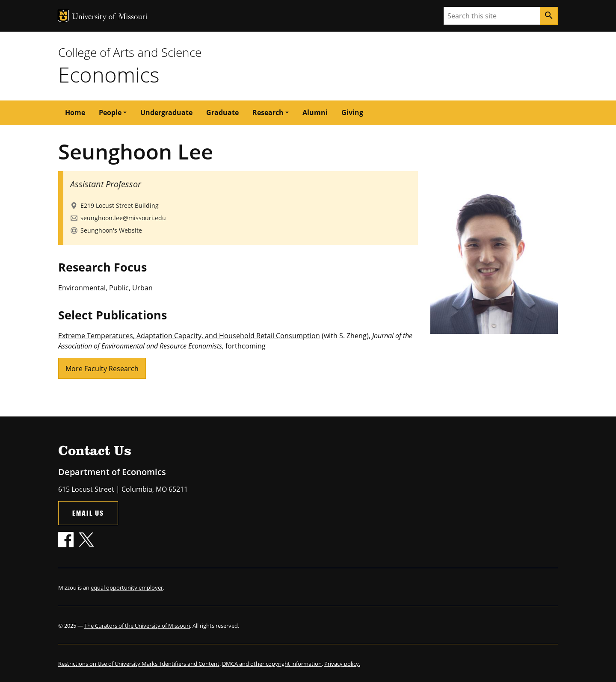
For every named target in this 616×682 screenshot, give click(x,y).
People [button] (110, 112)
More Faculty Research (102, 369)
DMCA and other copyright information (272, 664)
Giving (352, 112)
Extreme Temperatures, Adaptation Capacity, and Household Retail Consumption (189, 336)
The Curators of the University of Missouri (137, 626)
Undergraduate (166, 112)
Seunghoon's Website (111, 230)
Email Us (88, 513)
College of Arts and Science (130, 52)
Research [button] (268, 112)
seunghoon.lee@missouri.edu (123, 218)
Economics (109, 74)
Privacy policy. (342, 664)
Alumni (315, 112)
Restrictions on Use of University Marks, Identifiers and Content (139, 664)
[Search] (549, 16)
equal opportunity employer (127, 588)
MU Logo (63, 16)
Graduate (222, 112)
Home (75, 112)
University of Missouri (110, 17)
